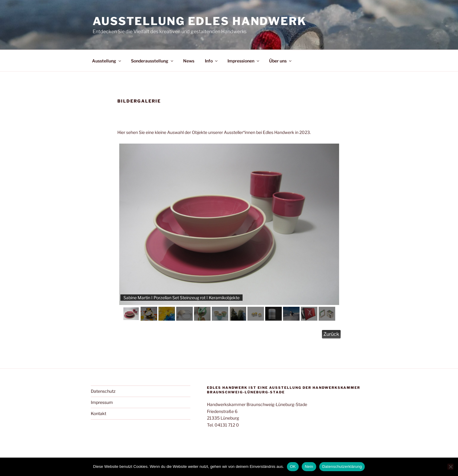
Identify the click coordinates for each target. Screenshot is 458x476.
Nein (309, 466)
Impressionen (244, 61)
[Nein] (450, 467)
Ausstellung (107, 61)
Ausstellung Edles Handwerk (200, 21)
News (189, 61)
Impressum (102, 402)
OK (293, 466)
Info (212, 61)
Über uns (281, 61)
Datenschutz (103, 391)
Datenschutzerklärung (342, 466)
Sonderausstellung (153, 61)
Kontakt (99, 413)
